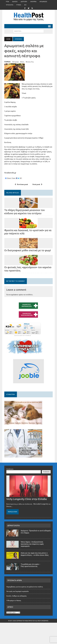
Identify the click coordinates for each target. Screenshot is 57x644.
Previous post (21, 184)
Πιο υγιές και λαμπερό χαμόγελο (18, 591)
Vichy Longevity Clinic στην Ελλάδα (27, 499)
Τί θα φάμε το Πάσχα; (14, 601)
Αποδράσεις (43, 2)
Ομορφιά (33, 2)
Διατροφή (24, 2)
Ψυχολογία (10, 5)
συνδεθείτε (29, 295)
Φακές (22, 62)
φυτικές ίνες (30, 62)
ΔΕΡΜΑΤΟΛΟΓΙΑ (14, 526)
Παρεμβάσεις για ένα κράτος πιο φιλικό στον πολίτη (25, 587)
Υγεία (7, 2)
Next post (37, 184)
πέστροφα (16, 62)
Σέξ (25, 5)
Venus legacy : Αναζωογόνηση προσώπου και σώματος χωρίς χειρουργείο (32, 544)
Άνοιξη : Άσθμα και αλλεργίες (17, 596)
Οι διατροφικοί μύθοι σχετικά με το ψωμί (28, 250)
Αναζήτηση (10, 469)
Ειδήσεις (15, 2)
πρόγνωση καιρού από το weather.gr (23, 336)
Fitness (19, 5)
